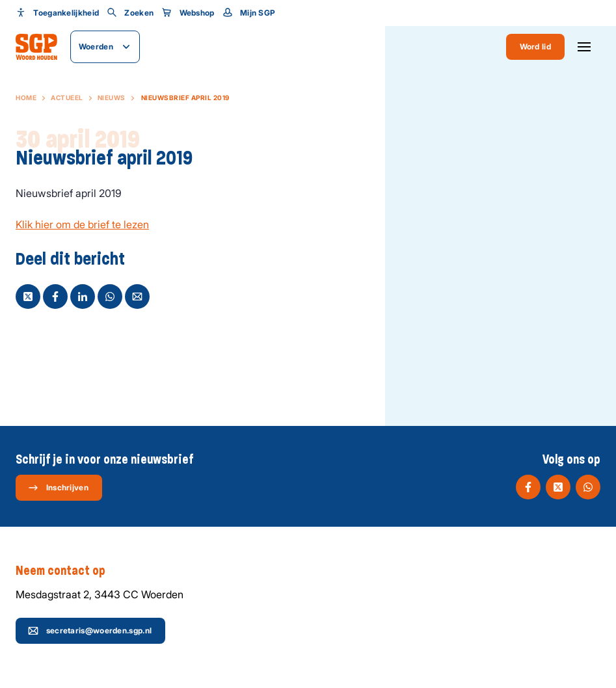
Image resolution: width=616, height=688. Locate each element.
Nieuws (112, 98)
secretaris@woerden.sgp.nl (90, 631)
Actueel (67, 98)
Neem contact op (67, 571)
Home (26, 98)
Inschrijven (58, 488)
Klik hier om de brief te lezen (82, 224)
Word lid (535, 46)
